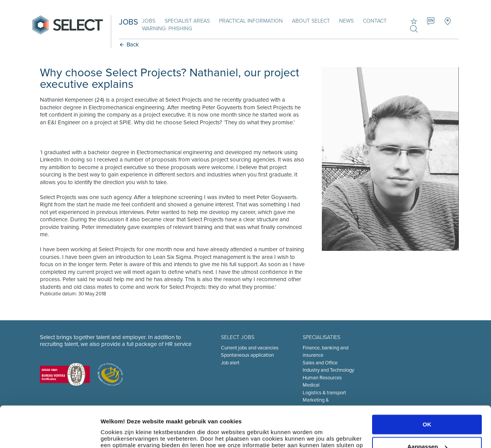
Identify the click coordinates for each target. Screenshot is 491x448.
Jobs (149, 21)
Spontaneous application (247, 355)
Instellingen (117, 433)
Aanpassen (427, 408)
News (346, 21)
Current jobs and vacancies (250, 348)
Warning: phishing (167, 29)
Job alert (230, 363)
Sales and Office (320, 363)
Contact (375, 21)
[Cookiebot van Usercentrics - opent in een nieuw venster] (50, 433)
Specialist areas (187, 21)
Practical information (251, 21)
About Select (311, 21)
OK (427, 386)
